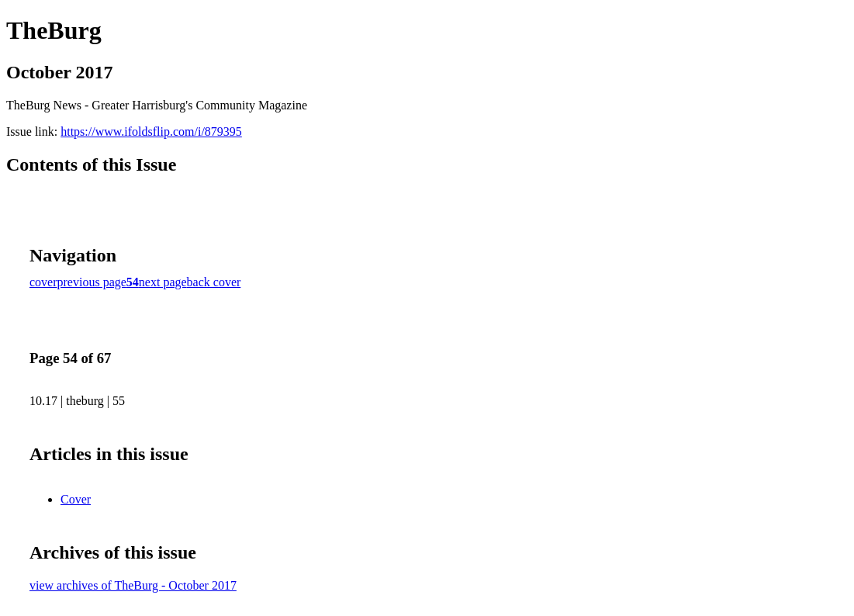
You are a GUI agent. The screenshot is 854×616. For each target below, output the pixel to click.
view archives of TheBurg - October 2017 (133, 585)
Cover (76, 499)
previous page (92, 282)
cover (43, 282)
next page (163, 282)
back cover (214, 282)
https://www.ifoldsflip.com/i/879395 (151, 132)
